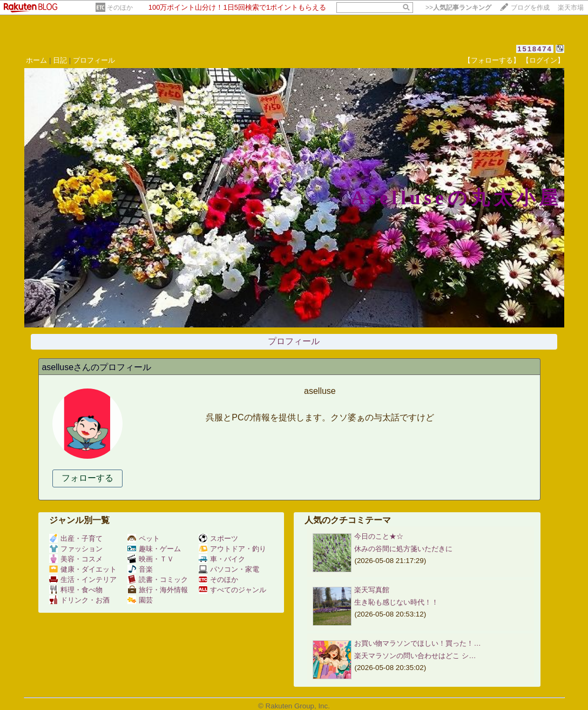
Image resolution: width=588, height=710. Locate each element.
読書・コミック (158, 580)
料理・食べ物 (76, 590)
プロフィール (94, 60)
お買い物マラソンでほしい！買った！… (417, 643)
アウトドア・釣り (232, 549)
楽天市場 (571, 8)
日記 (60, 60)
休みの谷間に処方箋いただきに (403, 549)
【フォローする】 (492, 60)
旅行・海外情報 (158, 590)
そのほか (120, 8)
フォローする (87, 478)
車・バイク (222, 559)
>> (458, 8)
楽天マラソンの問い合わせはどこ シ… (415, 656)
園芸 (140, 600)
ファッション (76, 549)
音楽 (140, 569)
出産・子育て (76, 538)
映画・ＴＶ (151, 559)
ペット (144, 538)
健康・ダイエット (83, 569)
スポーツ (218, 538)
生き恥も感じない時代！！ (396, 602)
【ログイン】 (543, 60)
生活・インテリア (83, 580)
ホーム (36, 60)
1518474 (535, 49)
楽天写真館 (372, 590)
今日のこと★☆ (379, 536)
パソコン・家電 (229, 569)
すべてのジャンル (232, 590)
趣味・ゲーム (154, 549)
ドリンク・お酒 (79, 600)
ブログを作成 (530, 8)
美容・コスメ (76, 559)
